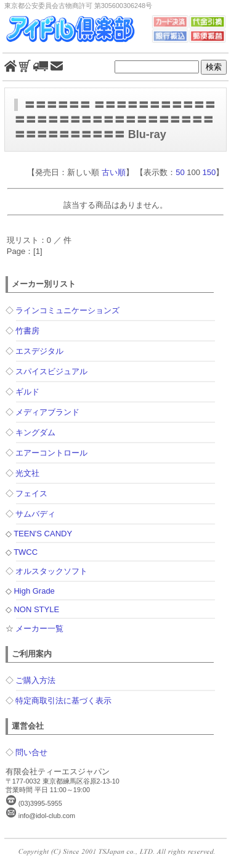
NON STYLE (36, 609)
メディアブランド (47, 412)
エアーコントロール (51, 453)
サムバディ (35, 514)
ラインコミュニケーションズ (67, 310)
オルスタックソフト (51, 571)
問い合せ (31, 752)
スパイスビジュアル (51, 371)
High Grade (34, 591)
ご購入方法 (35, 680)
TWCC (26, 552)
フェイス (31, 493)
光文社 (27, 473)
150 (209, 172)
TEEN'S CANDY (43, 534)
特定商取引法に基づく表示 (63, 701)
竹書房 (27, 331)
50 (180, 172)
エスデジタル (39, 351)
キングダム (35, 432)
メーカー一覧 (39, 628)
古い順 (114, 172)
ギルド (27, 392)
